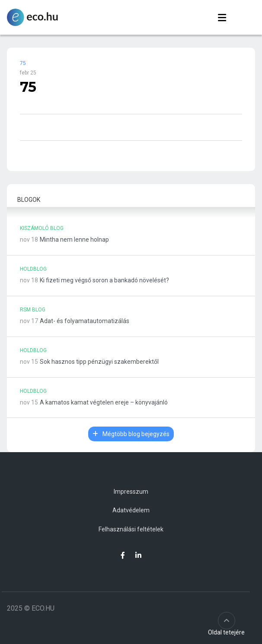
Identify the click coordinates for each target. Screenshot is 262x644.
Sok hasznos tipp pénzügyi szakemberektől (99, 362)
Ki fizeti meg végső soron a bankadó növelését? (104, 280)
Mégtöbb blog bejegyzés (131, 434)
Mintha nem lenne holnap (74, 239)
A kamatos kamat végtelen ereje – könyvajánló (104, 402)
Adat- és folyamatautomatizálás (85, 321)
